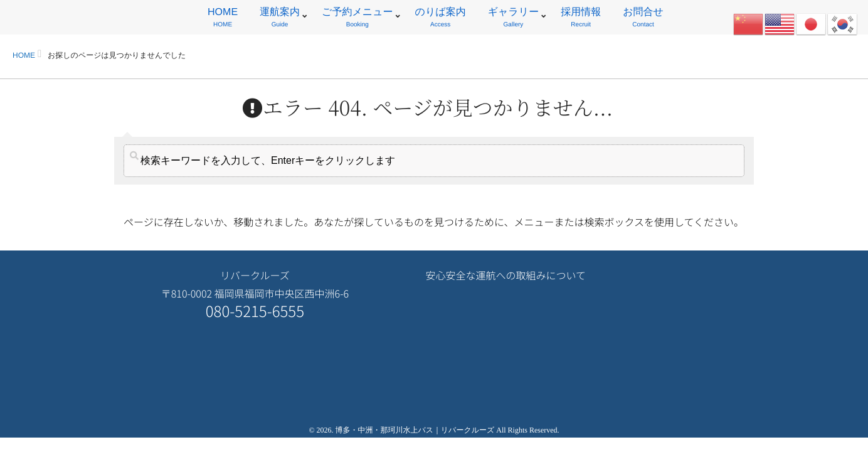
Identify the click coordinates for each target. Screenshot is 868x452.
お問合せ (643, 19)
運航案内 (280, 19)
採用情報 (581, 19)
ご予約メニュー (357, 19)
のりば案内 (441, 19)
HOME (223, 19)
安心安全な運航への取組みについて (505, 275)
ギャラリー (514, 19)
